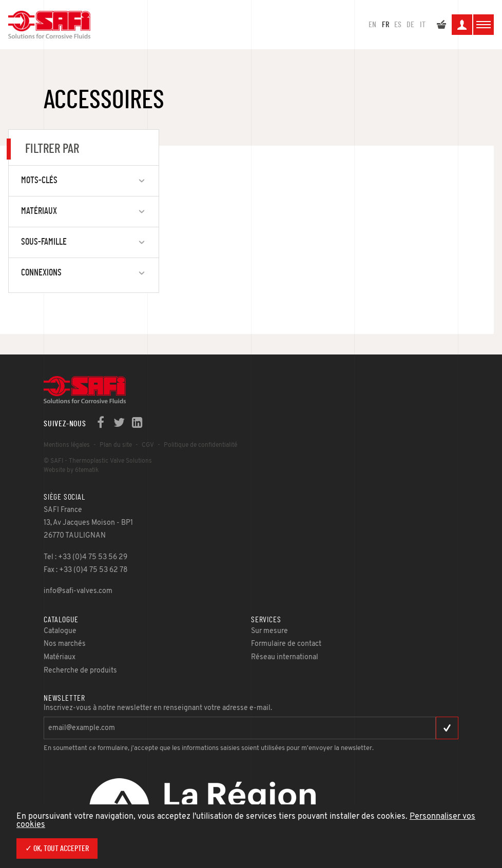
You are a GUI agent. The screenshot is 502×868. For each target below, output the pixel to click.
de (410, 25)
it (423, 25)
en (372, 25)
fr (385, 25)
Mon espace (462, 26)
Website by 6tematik (71, 470)
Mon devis (441, 26)
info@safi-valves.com (78, 591)
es (398, 25)
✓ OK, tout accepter (57, 849)
